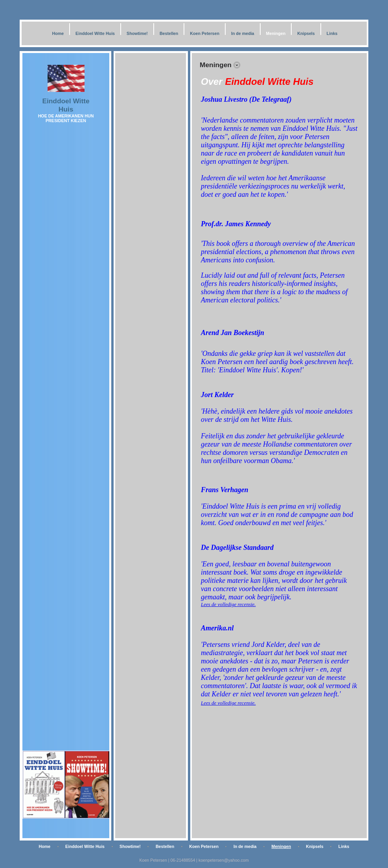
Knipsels (306, 33)
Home (58, 33)
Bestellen (169, 33)
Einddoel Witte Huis (95, 33)
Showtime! (137, 33)
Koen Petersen (205, 33)
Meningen (276, 33)
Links (332, 33)
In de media (243, 33)
